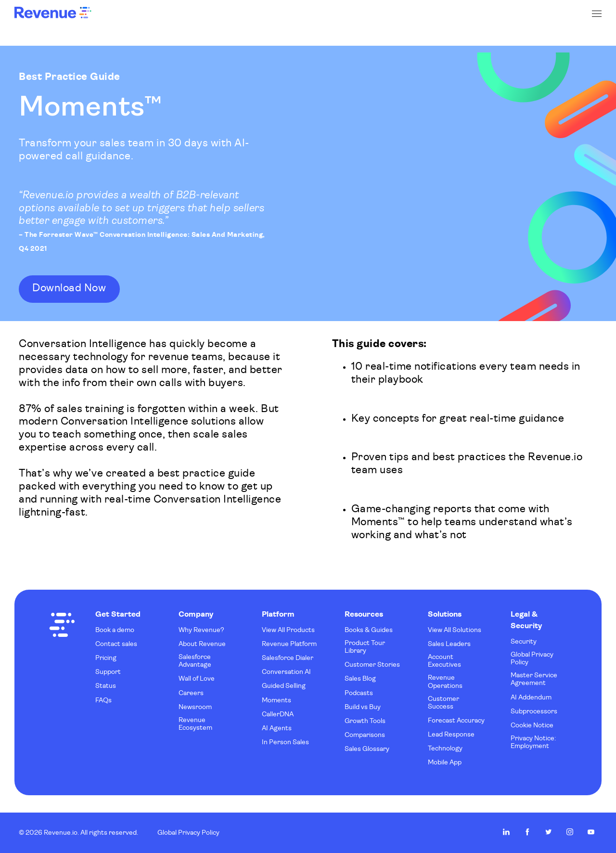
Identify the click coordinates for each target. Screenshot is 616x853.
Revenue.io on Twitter (549, 832)
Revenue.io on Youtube (591, 832)
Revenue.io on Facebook (527, 832)
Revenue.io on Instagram (570, 832)
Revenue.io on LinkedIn (506, 832)
